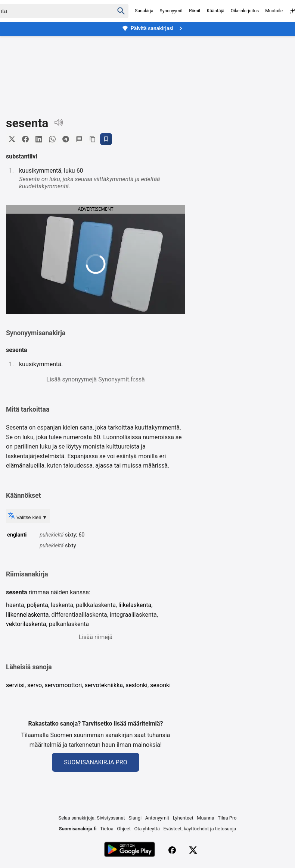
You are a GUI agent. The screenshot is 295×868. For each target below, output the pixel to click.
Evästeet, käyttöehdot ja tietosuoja (200, 829)
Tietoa (107, 829)
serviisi (15, 685)
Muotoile (274, 11)
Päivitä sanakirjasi (153, 28)
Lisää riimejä (96, 637)
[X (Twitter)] (193, 850)
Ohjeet (124, 829)
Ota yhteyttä (147, 829)
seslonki (136, 685)
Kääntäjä (216, 11)
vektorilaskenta (26, 624)
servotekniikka (104, 685)
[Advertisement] (147, 71)
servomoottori (63, 685)
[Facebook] (172, 850)
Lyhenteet (183, 818)
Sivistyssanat (111, 818)
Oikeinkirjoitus (245, 11)
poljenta (38, 605)
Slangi (135, 818)
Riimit (195, 11)
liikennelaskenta (27, 615)
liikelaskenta (135, 605)
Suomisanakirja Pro (95, 762)
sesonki (160, 685)
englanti (17, 535)
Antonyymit (157, 818)
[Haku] (121, 11)
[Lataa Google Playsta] (129, 850)
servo (35, 685)
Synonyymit (171, 11)
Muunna (205, 818)
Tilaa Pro (227, 818)
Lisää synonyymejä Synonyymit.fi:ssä (95, 379)
